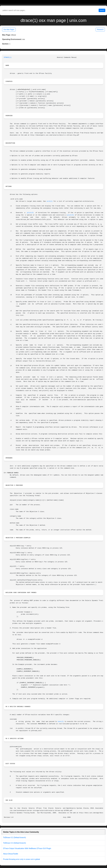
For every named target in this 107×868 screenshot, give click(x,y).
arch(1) (50, 201)
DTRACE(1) (8, 57)
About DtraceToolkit (11, 854)
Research (100, 29)
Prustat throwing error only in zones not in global (21, 859)
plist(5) (30, 213)
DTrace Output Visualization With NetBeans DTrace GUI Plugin (27, 848)
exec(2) (61, 722)
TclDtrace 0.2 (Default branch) (15, 837)
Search (102, 10)
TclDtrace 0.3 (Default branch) (15, 843)
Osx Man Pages (9, 29)
